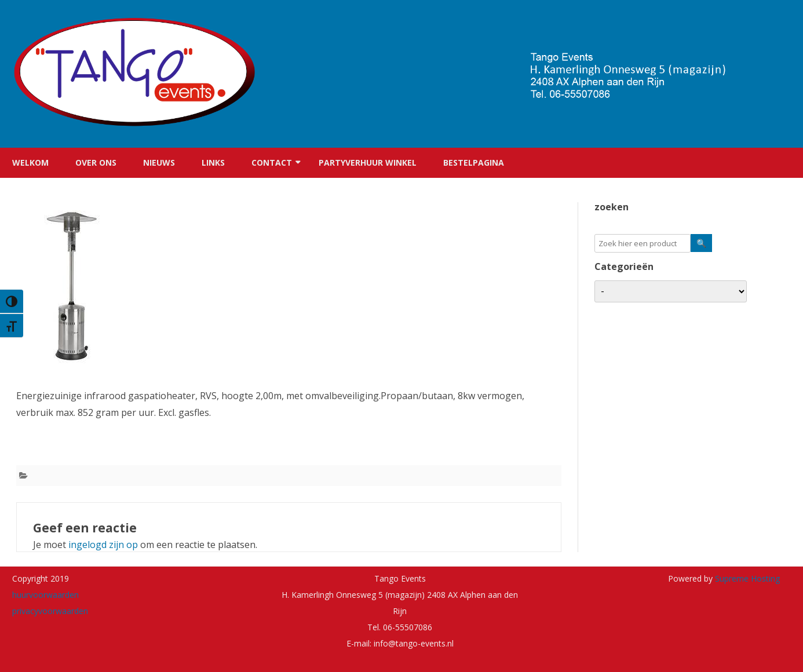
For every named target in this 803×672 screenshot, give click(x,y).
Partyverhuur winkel (368, 162)
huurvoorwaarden (45, 595)
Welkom (30, 162)
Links (213, 162)
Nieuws (159, 162)
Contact (272, 162)
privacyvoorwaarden (50, 611)
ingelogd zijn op (103, 545)
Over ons (96, 162)
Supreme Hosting (746, 578)
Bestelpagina (474, 162)
